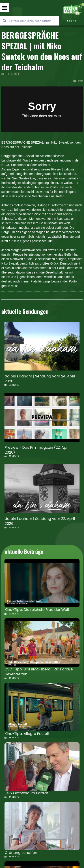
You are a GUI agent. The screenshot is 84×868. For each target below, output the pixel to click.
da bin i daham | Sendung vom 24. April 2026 (40, 379)
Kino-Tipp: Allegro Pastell (27, 734)
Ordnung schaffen (21, 853)
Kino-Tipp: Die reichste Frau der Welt (37, 610)
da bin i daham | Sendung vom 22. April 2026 (40, 521)
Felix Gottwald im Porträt (26, 793)
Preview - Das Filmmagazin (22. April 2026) (37, 450)
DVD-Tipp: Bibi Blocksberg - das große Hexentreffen (39, 672)
